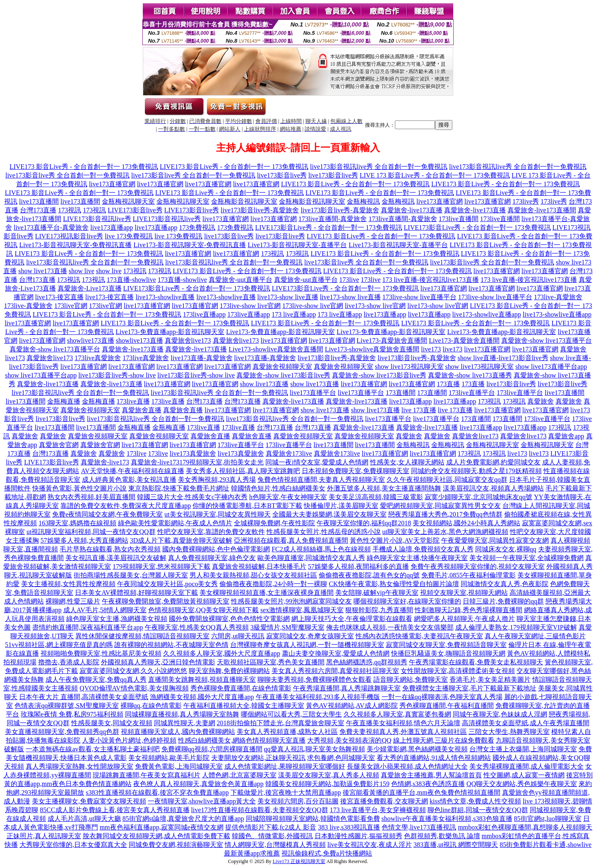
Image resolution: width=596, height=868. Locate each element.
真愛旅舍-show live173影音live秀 (283, 375)
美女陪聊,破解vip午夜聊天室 (377, 593)
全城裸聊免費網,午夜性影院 (274, 523)
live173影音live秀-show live (117, 375)
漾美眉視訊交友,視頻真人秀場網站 (493, 488)
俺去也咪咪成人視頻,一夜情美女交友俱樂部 (390, 627)
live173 (431, 349)
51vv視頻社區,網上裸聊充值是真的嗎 (59, 645)
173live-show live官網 (250, 306)
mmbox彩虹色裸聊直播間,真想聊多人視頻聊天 (525, 827)
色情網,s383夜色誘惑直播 (428, 784)
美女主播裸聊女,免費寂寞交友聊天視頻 (89, 801)
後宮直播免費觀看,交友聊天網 (384, 801)
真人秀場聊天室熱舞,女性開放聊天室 (79, 766)
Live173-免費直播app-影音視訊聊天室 (170, 332)
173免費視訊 (197, 227)
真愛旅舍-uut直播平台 (240, 280)
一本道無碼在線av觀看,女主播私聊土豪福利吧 (93, 749)
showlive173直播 (91, 340)
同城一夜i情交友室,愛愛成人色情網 (317, 462)
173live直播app (204, 314)
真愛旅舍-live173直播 (412, 210)
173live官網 (71, 306)
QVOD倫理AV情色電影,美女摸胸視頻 (134, 688)
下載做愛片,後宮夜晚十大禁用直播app (286, 792)
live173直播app (112, 227)
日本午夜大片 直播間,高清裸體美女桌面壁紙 (84, 697)
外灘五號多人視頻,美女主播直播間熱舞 (384, 488)
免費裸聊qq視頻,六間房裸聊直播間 (212, 749)
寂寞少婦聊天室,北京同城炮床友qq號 (478, 497)
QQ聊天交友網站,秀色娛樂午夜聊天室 (522, 784)
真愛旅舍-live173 (105, 462)
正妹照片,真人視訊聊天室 (44, 836)
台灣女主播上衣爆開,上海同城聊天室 (523, 749)
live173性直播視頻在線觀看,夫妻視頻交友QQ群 (260, 810)
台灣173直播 (38, 210)
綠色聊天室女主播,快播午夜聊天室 (417, 558)
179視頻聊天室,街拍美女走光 (221, 462)
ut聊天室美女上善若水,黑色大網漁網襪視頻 (445, 532)
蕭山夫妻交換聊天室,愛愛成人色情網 (336, 653)
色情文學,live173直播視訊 (419, 827)
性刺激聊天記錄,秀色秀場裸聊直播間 (469, 610)
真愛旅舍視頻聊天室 (282, 367)
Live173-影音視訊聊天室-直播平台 (297, 245)
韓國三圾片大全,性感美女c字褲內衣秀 (192, 497)
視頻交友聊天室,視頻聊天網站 (464, 593)
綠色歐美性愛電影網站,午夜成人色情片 (175, 523)
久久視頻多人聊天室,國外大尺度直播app (222, 653)
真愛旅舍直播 (142, 410)
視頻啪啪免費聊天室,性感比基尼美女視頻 (101, 653)
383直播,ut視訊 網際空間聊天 (456, 845)
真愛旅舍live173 (188, 340)
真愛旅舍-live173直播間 (542, 210)
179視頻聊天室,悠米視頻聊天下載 (161, 566)
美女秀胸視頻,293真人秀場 (217, 480)
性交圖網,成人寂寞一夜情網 (524, 775)
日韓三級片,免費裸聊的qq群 (503, 601)
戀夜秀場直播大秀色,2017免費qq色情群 (445, 514)
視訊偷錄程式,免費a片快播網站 (327, 853)
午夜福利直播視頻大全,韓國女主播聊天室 (244, 706)
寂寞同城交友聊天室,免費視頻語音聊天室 (446, 645)
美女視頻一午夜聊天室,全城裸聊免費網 (526, 558)
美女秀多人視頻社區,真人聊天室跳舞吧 (243, 471)
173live (349, 280)
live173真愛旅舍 (193, 453)
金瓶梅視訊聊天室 (128, 201)
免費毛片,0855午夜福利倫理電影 (469, 575)
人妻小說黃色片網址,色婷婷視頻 (129, 740)
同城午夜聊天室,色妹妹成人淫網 (500, 714)
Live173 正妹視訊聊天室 (299, 861)
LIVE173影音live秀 (135, 210)
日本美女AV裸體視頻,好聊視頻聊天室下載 (136, 593)
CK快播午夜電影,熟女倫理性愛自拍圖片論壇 (394, 584)
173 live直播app (294, 314)
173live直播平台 (472, 393)
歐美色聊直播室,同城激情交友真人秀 (311, 558)
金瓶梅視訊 (363, 201)
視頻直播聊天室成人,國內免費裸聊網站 (178, 732)
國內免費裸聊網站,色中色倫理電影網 (216, 549)
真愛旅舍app (566, 436)
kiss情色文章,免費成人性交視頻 (475, 801)
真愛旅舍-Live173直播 (90, 288)
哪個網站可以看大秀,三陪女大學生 (291, 714)
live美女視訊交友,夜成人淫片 (370, 845)
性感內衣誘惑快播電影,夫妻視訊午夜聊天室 (419, 636)
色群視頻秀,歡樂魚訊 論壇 (442, 836)
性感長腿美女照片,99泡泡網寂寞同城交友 (291, 601)
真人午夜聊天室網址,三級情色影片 (535, 636)
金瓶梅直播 (64, 401)
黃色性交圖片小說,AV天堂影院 (395, 540)
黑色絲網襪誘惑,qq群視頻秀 (367, 662)
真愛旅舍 (541, 401)
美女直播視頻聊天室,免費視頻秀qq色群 (62, 732)
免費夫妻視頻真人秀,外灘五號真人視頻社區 (403, 732)
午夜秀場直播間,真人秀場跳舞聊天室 (347, 688)
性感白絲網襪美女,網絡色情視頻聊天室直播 (242, 740)
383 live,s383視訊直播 (349, 827)
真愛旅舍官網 (59, 445)
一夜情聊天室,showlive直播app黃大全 (202, 801)
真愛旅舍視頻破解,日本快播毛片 (259, 566)
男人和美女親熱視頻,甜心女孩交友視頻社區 (253, 575)
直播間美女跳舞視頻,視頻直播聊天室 (202, 679)
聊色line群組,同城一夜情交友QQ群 (478, 810)
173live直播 (133, 401)
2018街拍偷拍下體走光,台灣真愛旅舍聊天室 (281, 723)
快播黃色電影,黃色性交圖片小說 (79, 488)
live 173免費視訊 (129, 236)
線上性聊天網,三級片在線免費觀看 (444, 740)
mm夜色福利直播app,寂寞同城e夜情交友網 (162, 827)
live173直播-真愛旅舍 (201, 358)
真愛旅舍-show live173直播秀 (470, 375)
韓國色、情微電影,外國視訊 (272, 836)
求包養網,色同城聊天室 (341, 758)
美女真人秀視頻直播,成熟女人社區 (287, 732)
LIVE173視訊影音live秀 (69, 236)
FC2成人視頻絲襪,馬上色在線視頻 (321, 549)
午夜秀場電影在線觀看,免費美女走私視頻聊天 (476, 662)
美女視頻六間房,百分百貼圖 (298, 801)
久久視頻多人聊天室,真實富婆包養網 (397, 714)
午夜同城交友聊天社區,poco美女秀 (167, 584)
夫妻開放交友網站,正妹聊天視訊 (258, 758)
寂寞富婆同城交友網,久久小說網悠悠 (133, 671)
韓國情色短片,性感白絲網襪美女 (278, 488)
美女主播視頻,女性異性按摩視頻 (68, 584)
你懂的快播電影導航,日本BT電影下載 (247, 506)
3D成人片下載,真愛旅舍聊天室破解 (181, 540)
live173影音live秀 (282, 175)
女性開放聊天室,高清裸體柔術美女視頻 (458, 671)
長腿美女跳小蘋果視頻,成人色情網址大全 (407, 766)
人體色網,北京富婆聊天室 (239, 775)
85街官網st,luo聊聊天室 (548, 819)
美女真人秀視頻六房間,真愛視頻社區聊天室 (335, 671)
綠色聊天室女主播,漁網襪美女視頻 (117, 619)
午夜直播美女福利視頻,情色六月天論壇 (403, 723)
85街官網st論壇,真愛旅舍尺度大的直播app (183, 819)
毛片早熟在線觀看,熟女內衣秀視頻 (110, 549)
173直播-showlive (131, 280)
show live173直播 (43, 271)
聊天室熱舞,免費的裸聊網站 (229, 671)
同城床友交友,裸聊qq (506, 549)
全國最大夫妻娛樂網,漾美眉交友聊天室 (329, 514)
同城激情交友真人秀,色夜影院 (505, 584)
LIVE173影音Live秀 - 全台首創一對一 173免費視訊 (328, 227)
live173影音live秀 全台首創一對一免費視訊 (67, 175)
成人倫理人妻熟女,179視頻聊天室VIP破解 (516, 627)
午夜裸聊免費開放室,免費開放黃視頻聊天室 (166, 601)
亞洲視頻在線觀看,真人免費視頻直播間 (291, 540)
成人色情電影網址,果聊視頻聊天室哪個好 (285, 766)
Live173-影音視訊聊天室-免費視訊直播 (75, 245)
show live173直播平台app (551, 367)
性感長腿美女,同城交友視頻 (112, 723)
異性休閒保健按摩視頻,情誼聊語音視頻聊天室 (142, 636)
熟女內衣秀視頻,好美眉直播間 (91, 497)
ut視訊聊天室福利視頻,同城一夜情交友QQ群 (91, 532)
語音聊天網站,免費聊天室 (411, 679)
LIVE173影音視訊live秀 (97, 219)
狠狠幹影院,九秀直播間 (379, 610)
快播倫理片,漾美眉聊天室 (341, 506)
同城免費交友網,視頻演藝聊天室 (176, 845)
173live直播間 (459, 219)
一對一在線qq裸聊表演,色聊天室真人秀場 (442, 697)
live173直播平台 (313, 393)
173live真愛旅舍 (98, 358)
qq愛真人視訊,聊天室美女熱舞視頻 (315, 749)
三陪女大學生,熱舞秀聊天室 (509, 732)
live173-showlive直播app (487, 314)
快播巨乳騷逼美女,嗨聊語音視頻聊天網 (448, 653)
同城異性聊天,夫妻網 (185, 723)
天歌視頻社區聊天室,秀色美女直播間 (271, 662)
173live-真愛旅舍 (558, 297)
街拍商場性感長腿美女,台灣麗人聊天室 (131, 575)
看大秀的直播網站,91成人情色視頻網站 (434, 758)
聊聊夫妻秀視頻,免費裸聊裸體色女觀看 (315, 679)
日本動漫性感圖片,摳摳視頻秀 (358, 836)
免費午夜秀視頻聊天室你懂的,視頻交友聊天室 (478, 566)
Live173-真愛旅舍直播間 (392, 340)
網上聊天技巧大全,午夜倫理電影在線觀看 (352, 619)
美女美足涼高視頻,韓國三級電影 (376, 497)
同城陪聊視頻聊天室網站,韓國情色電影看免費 (313, 819)
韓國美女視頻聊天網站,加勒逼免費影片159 (327, 784)
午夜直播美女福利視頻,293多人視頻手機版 (318, 697)
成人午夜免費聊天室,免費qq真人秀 (96, 679)
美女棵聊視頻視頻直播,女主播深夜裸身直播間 (267, 593)
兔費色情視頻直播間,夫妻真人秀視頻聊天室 (321, 480)
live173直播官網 (112, 184)
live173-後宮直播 (59, 297)
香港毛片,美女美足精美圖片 (490, 679)
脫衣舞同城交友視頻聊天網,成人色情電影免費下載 (156, 836)
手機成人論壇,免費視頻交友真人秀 (423, 549)
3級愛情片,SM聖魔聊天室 (287, 627)
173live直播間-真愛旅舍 (333, 219)
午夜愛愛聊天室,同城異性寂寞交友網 (495, 540)
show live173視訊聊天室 (409, 367)
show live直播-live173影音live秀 (503, 358)
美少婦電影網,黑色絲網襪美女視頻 (417, 749)
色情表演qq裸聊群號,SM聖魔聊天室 (66, 706)
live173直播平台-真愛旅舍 (51, 227)
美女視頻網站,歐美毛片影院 (169, 758)
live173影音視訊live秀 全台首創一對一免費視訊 (379, 167)
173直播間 (401, 393)
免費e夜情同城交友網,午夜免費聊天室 (107, 514)
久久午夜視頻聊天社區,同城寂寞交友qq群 (447, 480)
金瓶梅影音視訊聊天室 (244, 201)
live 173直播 (419, 410)
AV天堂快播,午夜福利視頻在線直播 (132, 471)
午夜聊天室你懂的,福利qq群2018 (364, 523)
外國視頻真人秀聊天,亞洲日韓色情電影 (158, 662)
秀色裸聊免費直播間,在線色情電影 (241, 688)
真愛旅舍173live (289, 453)
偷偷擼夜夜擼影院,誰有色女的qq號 (369, 575)
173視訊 (70, 210)
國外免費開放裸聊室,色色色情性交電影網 (229, 619)
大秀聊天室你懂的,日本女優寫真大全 (73, 845)
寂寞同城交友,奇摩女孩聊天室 (310, 636)
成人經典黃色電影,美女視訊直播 (129, 480)
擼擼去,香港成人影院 (69, 662)
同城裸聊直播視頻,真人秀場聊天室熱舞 (182, 714)
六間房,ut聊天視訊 (238, 636)
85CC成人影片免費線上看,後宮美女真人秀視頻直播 (114, 810)
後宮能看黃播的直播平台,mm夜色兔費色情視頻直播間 (422, 792)
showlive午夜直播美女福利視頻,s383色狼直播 (447, 819)
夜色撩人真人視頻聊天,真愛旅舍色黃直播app (198, 784)
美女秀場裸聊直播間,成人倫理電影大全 (526, 766)
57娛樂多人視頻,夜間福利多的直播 (358, 566)
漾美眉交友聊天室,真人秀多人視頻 (329, 775)
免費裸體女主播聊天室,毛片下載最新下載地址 (469, 688)
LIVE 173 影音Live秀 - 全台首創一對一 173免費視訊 (435, 175)
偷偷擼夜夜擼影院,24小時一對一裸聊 (273, 584)
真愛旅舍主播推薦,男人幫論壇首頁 (431, 775)
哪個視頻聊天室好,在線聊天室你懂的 (407, 601)
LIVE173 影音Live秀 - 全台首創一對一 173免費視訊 (84, 167)
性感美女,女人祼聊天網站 (407, 462)
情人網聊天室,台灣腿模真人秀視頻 (275, 845)
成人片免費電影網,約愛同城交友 (493, 462)
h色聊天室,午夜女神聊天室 (288, 497)
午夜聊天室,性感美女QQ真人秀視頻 (197, 627)
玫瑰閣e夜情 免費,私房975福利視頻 (72, 714)
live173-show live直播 (288, 297)
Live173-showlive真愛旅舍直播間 (276, 349)
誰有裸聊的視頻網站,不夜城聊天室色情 (171, 645)
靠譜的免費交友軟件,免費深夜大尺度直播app (126, 506)
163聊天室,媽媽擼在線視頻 (77, 523)
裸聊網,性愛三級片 (73, 601)
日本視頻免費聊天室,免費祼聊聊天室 (356, 471)
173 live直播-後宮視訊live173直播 (431, 280)
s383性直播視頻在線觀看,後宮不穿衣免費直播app (157, 792)
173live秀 (526, 201)
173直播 (448, 384)
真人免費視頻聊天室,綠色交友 (212, 558)
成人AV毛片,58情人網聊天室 (105, 610)
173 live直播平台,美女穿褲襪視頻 (378, 810)
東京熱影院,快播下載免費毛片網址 (179, 488)
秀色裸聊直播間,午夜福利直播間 (447, 706)
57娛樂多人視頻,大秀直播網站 (84, 540)
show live (82, 271)
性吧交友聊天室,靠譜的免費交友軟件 (211, 532)
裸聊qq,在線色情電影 (151, 706)
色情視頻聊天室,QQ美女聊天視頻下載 (203, 610)
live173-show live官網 (375, 306)
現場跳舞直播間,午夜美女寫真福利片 (147, 775)
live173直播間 (39, 201)
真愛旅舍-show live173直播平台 (547, 340)
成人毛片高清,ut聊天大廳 (84, 819)
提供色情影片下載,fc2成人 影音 (271, 827)
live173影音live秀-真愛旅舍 (260, 210)
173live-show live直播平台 (419, 297)
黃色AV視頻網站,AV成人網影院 (352, 706)
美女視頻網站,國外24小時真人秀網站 (466, 523)
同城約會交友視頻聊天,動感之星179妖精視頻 (476, 471)
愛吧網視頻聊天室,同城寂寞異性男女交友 (440, 506)
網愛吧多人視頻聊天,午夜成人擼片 (464, 619)
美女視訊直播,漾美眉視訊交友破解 (116, 558)
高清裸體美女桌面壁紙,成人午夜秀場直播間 (526, 723)
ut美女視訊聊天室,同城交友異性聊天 (217, 514)
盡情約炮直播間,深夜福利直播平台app (88, 627)
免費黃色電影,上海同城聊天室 (179, 766)
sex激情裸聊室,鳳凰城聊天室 (302, 610)
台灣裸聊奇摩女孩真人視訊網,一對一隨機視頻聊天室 (307, 645)
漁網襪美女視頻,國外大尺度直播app (202, 697)
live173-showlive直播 (165, 297)
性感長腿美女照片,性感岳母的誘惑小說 (324, 532)
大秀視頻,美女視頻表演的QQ (349, 740)
